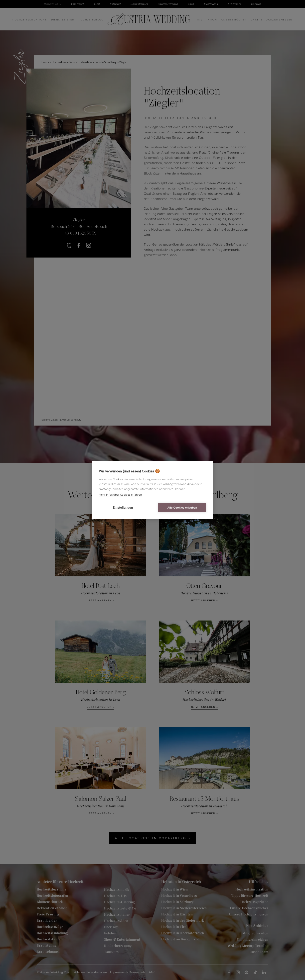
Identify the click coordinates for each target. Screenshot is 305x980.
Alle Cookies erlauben (182, 507)
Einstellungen (123, 508)
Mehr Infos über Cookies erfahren (120, 494)
